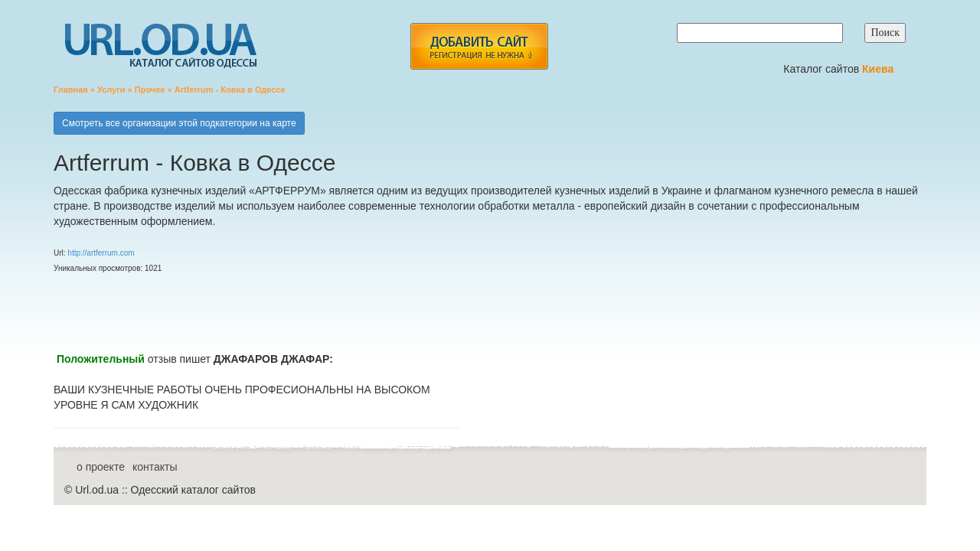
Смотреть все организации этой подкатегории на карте (179, 123)
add (479, 46)
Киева (879, 69)
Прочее (150, 90)
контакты (155, 467)
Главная (71, 90)
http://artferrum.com (101, 253)
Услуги (111, 90)
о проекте (101, 467)
